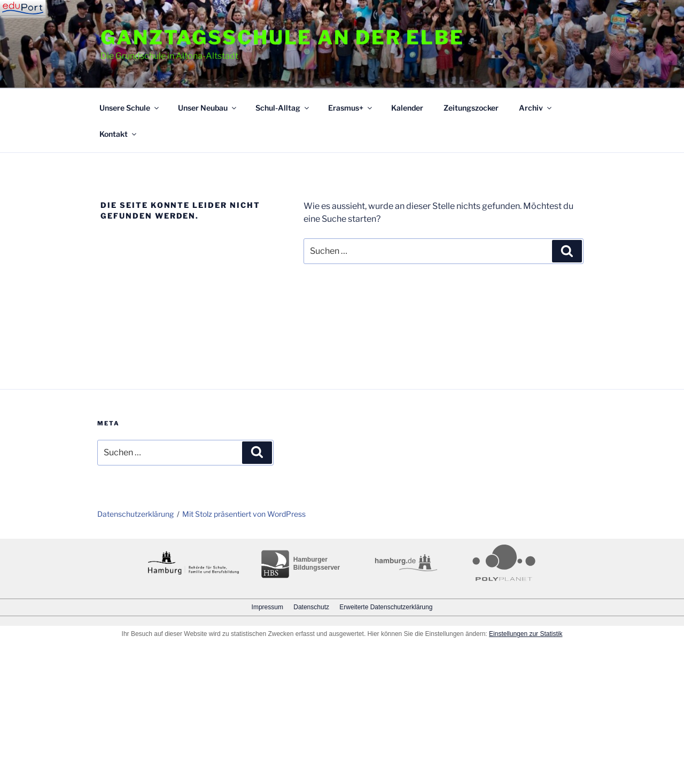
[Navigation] (23, 8)
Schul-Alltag (283, 108)
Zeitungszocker (471, 108)
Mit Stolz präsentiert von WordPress (244, 514)
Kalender (407, 108)
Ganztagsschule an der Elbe (282, 37)
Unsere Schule (130, 108)
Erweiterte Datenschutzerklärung (386, 607)
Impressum (267, 607)
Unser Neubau (208, 108)
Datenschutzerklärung (135, 514)
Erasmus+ (351, 108)
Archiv (536, 108)
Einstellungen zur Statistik (526, 634)
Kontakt (119, 134)
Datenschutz (311, 607)
